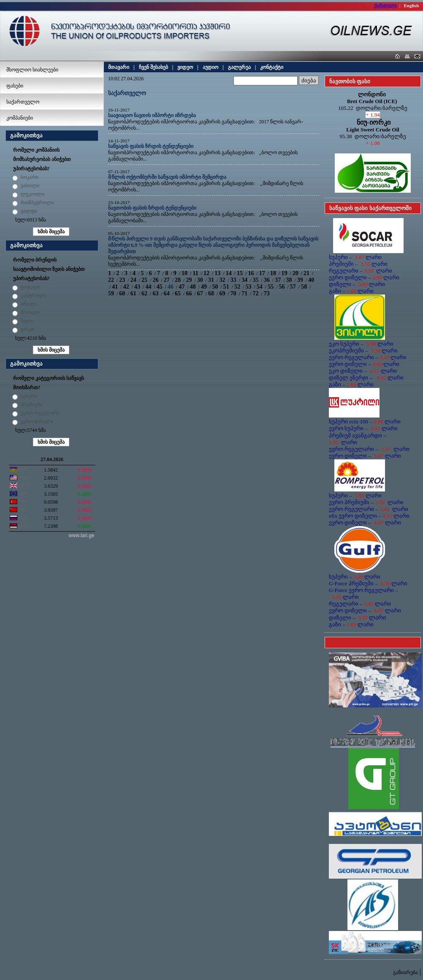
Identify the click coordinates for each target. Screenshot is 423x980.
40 (311, 280)
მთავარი (119, 67)
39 (300, 280)
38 (289, 280)
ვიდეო (185, 67)
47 (182, 287)
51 (226, 287)
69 (222, 293)
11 (195, 273)
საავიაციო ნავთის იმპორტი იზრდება (152, 115)
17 (262, 273)
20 (296, 273)
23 (122, 280)
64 (167, 293)
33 (233, 280)
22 (111, 280)
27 (167, 280)
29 (189, 280)
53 (248, 287)
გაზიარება (405, 972)
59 (111, 293)
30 (200, 280)
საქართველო (23, 102)
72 (255, 293)
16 (251, 273)
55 (271, 287)
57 (293, 287)
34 (244, 280)
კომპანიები (20, 118)
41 (115, 287)
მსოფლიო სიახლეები (32, 70)
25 (144, 280)
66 (189, 293)
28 (178, 280)
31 (211, 280)
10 (184, 273)
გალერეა (239, 67)
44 (148, 287)
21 (306, 273)
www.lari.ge (81, 535)
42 (126, 287)
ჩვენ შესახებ (153, 67)
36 (267, 280)
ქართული (385, 5)
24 (133, 280)
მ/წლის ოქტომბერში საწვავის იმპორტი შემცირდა (167, 177)
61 (133, 293)
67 (200, 293)
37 (278, 280)
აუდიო (210, 67)
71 (244, 293)
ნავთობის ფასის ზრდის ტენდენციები (152, 208)
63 (155, 293)
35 (255, 280)
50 (215, 287)
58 (304, 287)
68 (211, 293)
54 (260, 287)
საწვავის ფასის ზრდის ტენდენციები (151, 146)
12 (206, 273)
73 (267, 293)
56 (282, 287)
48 (193, 287)
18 (273, 273)
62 (144, 293)
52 (237, 287)
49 (204, 287)
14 (229, 273)
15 (240, 273)
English (411, 5)
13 (217, 273)
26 (155, 280)
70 (233, 293)
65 (178, 293)
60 (122, 293)
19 (284, 273)
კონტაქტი (272, 67)
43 (137, 287)
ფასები (15, 86)
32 (222, 280)
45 (160, 287)
